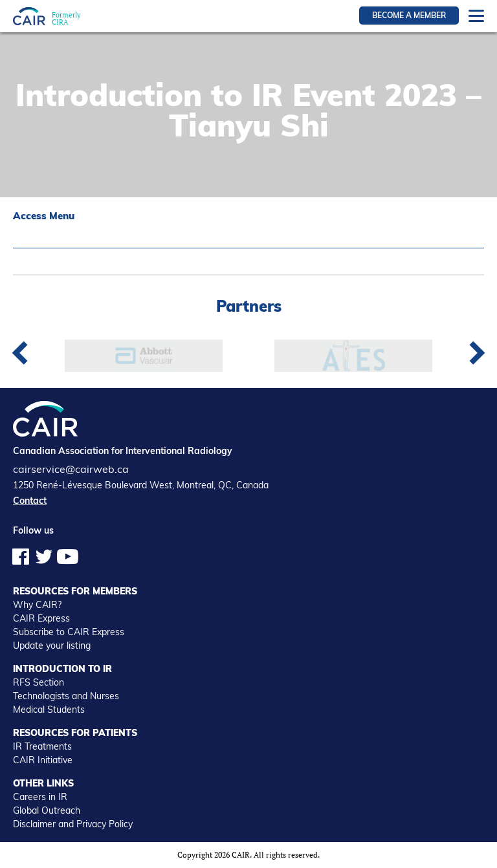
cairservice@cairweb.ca (71, 469)
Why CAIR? (37, 605)
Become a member (409, 15)
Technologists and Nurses (66, 696)
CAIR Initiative (43, 760)
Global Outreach (47, 810)
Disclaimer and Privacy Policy (73, 824)
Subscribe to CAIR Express (69, 632)
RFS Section (39, 682)
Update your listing (52, 646)
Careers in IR (40, 797)
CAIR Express (41, 618)
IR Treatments (42, 746)
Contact (30, 501)
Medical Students (49, 710)
